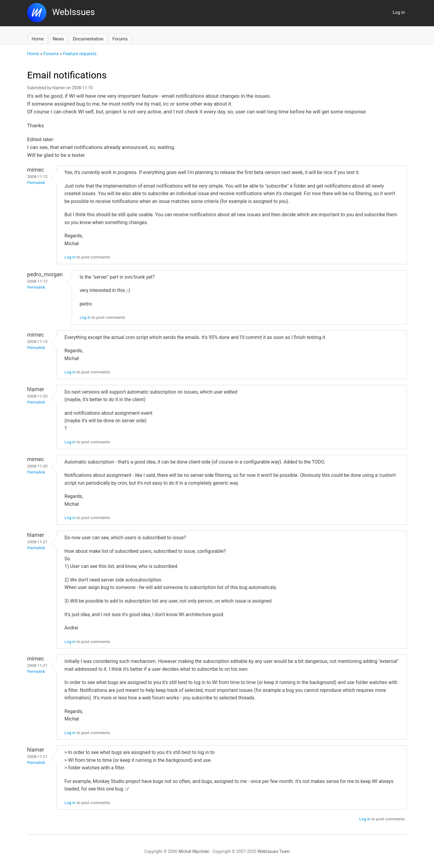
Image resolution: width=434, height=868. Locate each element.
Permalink (36, 183)
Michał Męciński (194, 851)
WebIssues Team (274, 851)
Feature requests (80, 54)
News (58, 39)
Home (38, 39)
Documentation (88, 39)
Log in (399, 12)
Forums (120, 39)
